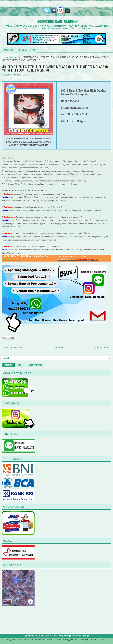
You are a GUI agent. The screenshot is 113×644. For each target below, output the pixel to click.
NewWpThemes (22, 640)
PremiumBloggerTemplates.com (71, 640)
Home (6, 57)
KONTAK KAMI (27, 50)
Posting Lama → (103, 348)
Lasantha (51, 640)
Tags (20, 365)
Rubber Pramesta (13, 75)
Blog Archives (35, 365)
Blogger (86, 636)
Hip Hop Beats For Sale (97, 640)
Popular (8, 365)
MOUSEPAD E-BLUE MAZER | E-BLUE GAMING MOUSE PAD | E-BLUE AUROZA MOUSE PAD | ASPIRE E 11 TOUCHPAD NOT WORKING (56, 68)
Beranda (8, 50)
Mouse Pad (16, 57)
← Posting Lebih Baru (13, 348)
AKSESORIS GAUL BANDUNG (58, 21)
